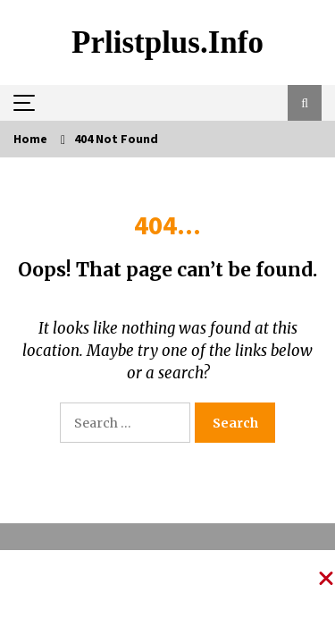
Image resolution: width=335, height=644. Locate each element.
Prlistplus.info (167, 42)
